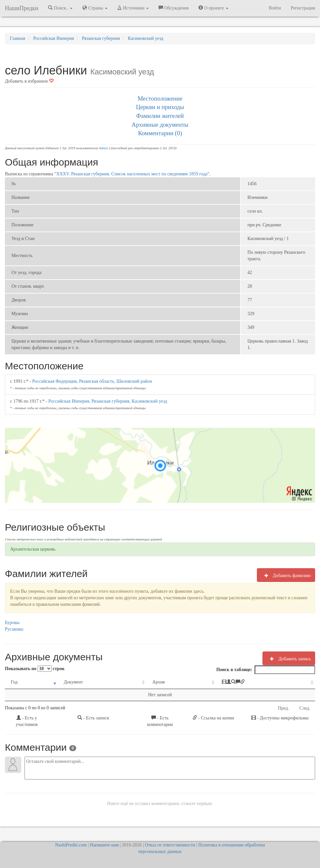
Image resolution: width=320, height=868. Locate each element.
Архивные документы (160, 125)
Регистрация (303, 8)
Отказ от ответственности (170, 845)
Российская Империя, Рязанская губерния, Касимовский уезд (108, 401)
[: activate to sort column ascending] (266, 682)
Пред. (283, 708)
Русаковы (14, 629)
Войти (275, 8)
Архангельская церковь (33, 549)
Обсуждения (174, 8)
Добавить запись (289, 659)
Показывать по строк (35, 669)
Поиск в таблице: (266, 670)
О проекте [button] (213, 8)
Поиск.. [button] (60, 8)
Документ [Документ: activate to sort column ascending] (73, 682)
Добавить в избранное (29, 81)
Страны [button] (95, 8)
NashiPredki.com (71, 845)
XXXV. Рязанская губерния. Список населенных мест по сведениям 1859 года (132, 174)
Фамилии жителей (160, 116)
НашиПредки (22, 8)
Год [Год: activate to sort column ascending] (14, 682)
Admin (103, 148)
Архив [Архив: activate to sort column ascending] (159, 682)
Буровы (12, 623)
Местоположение (160, 98)
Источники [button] (133, 8)
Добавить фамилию (286, 575)
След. (305, 708)
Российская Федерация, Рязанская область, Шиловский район (92, 381)
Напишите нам (104, 845)
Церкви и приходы (160, 107)
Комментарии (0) (160, 133)
